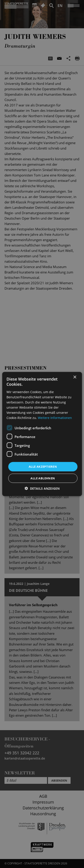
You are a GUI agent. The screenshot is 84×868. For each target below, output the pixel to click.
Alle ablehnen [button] (43, 478)
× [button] (75, 377)
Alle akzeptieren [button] (43, 467)
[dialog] (42, 434)
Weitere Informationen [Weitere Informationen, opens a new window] (55, 418)
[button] (42, 488)
